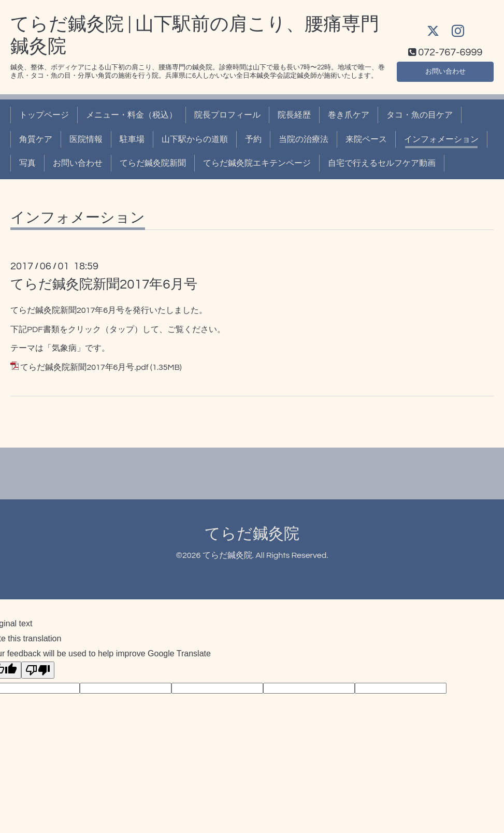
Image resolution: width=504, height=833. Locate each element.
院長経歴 (294, 115)
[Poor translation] (38, 670)
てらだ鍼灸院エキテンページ (257, 163)
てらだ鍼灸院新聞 (153, 163)
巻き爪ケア (349, 115)
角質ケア (36, 139)
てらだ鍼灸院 (252, 534)
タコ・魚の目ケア (420, 115)
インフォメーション (441, 139)
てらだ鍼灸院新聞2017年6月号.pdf (84, 367)
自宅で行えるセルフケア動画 (382, 163)
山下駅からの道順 (195, 139)
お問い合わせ (445, 70)
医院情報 (86, 139)
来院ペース (366, 139)
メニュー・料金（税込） (132, 115)
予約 (253, 139)
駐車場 (132, 139)
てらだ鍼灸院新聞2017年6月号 (104, 284)
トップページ (44, 115)
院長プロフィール (227, 115)
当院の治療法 (304, 139)
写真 (27, 163)
